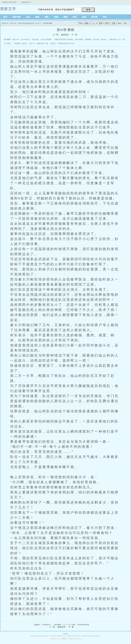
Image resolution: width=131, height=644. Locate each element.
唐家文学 (8, 9)
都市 (47, 17)
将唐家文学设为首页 (9, 2)
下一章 (74, 35)
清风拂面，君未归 (20, 43)
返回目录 (65, 35)
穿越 (56, 17)
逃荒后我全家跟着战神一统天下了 (30, 23)
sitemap (65, 634)
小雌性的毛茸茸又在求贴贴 (63, 39)
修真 (37, 17)
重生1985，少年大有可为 (21, 39)
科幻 (75, 17)
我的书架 (17, 17)
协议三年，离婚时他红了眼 (38, 43)
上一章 (55, 35)
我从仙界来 (79, 39)
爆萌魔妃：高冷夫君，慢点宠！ (96, 39)
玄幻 (28, 17)
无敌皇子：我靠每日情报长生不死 (62, 43)
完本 (105, 17)
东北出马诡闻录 (46, 39)
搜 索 (88, 10)
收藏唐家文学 (26, 2)
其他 (84, 17)
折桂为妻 (35, 39)
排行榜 (94, 17)
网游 (65, 17)
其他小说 (13, 23)
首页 (5, 17)
